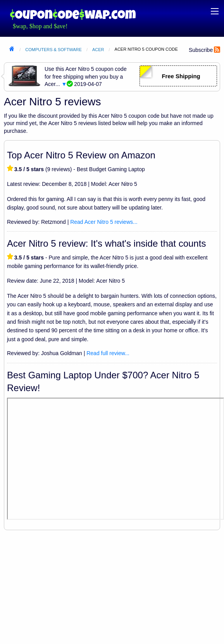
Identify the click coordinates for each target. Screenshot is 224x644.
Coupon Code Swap (73, 15)
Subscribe (201, 50)
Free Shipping (181, 76)
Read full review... (108, 353)
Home (12, 50)
